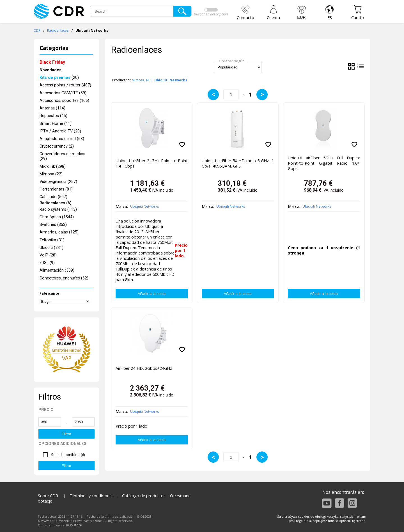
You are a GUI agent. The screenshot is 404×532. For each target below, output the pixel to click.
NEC (149, 80)
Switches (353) (53, 225)
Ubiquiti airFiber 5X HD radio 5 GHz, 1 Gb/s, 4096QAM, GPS (238, 163)
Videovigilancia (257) (58, 182)
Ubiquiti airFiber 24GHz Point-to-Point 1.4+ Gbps (152, 163)
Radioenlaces (58, 30)
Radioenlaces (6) (56, 203)
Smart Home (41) (56, 124)
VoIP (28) (48, 255)
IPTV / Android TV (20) (60, 131)
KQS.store (74, 525)
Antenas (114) (52, 108)
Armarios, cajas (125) (59, 232)
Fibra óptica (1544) (57, 217)
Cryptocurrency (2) (57, 146)
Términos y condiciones (92, 496)
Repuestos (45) (53, 116)
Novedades (50, 70)
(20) (59, 78)
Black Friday (52, 62)
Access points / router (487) (65, 85)
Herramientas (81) (56, 189)
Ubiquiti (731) (51, 248)
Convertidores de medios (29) (62, 156)
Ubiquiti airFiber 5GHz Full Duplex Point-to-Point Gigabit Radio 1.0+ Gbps (324, 163)
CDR (37, 30)
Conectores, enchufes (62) (64, 278)
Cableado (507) (53, 197)
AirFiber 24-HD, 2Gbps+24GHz (144, 368)
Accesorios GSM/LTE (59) (63, 93)
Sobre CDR (48, 496)
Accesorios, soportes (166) (64, 101)
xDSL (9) (47, 263)
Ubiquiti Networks (144, 206)
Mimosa (138, 80)
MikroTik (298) (53, 167)
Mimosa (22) (51, 174)
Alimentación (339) (57, 270)
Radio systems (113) (58, 209)
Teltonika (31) (52, 240)
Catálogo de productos (144, 496)
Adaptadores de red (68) (62, 139)
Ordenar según (232, 61)
